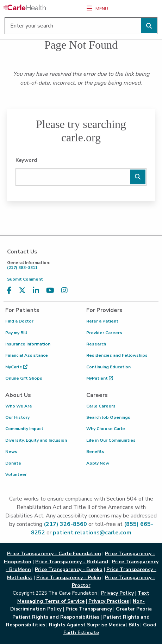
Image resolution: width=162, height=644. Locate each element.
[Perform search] (149, 26)
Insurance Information (28, 344)
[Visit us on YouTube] (50, 291)
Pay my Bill (16, 333)
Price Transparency (89, 609)
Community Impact (24, 429)
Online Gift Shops (24, 378)
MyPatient (100, 378)
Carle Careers (101, 406)
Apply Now (98, 463)
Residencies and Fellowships (117, 355)
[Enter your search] (81, 26)
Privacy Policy (117, 593)
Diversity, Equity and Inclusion (36, 440)
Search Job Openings (108, 417)
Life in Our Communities (111, 440)
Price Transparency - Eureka (69, 569)
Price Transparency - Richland (72, 562)
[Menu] (89, 8)
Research (96, 344)
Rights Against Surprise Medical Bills (94, 625)
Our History (17, 417)
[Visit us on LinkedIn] (36, 291)
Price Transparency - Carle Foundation (54, 554)
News (11, 452)
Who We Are (19, 406)
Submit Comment (25, 279)
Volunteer (16, 474)
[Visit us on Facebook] (9, 291)
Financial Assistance (27, 355)
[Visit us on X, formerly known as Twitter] (22, 291)
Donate (13, 463)
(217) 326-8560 (65, 524)
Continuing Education (108, 367)
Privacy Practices (109, 601)
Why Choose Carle (106, 429)
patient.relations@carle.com (92, 533)
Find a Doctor (19, 321)
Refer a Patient (102, 321)
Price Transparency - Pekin (69, 578)
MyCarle (16, 367)
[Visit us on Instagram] (64, 291)
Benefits (95, 452)
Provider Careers (104, 333)
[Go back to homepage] (25, 7)
